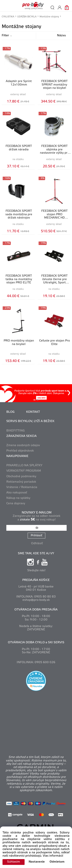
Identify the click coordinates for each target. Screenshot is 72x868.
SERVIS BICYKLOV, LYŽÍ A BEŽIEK (30, 421)
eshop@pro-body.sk (36, 600)
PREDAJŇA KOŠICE (36, 580)
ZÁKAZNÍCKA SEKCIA (22, 436)
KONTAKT (33, 412)
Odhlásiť (37, 543)
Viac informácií (53, 856)
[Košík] (67, 7)
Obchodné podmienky (21, 476)
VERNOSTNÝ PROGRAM (24, 471)
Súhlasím (14, 862)
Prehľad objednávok (20, 451)
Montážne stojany (49, 17)
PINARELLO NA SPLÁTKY (24, 465)
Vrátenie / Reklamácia (22, 487)
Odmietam (57, 862)
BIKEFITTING (16, 431)
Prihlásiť (36, 536)
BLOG (10, 412)
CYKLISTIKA (8, 17)
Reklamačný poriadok (21, 482)
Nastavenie (37, 862)
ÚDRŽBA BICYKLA (27, 17)
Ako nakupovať (17, 493)
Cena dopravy (16, 504)
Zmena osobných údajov (23, 445)
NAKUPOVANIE (17, 456)
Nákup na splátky (18, 498)
